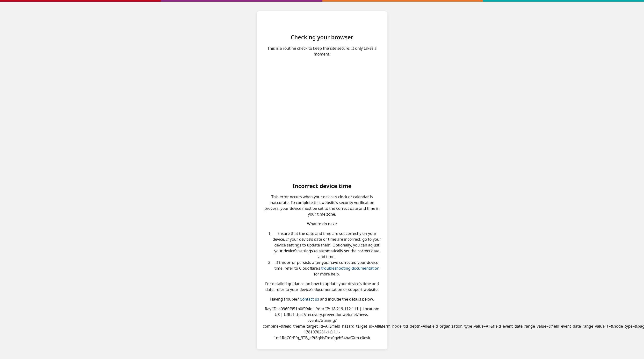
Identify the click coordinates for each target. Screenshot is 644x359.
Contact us (310, 299)
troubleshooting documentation (350, 268)
